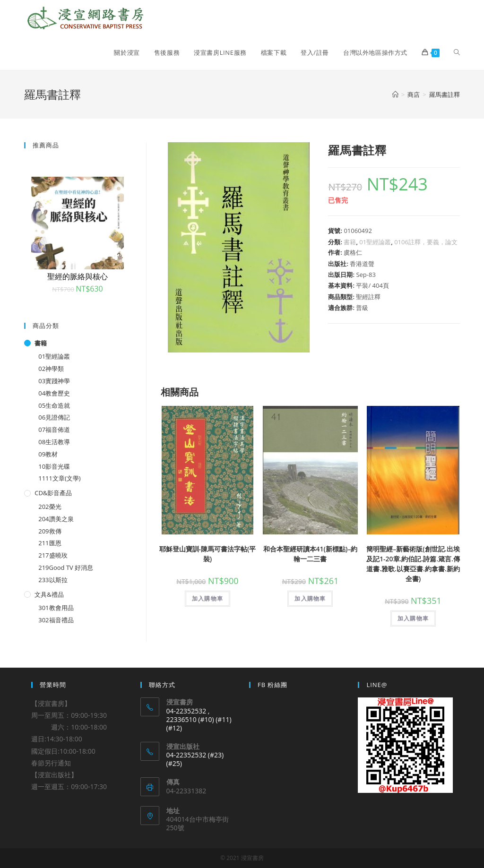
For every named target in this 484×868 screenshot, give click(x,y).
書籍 (350, 242)
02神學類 (51, 369)
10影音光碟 (54, 466)
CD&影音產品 (53, 493)
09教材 (48, 454)
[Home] (395, 95)
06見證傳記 (54, 417)
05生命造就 (54, 405)
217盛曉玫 (53, 555)
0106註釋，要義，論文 (426, 242)
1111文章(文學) (59, 478)
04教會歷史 (54, 393)
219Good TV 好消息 (66, 567)
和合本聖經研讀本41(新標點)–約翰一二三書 (311, 554)
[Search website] (457, 52)
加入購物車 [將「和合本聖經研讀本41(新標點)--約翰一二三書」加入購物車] (310, 598)
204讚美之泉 (56, 519)
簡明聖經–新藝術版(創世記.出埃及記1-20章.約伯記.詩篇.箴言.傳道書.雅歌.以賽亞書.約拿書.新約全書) (413, 564)
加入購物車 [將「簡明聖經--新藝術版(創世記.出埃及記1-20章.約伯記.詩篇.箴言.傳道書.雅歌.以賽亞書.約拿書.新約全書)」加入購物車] (413, 618)
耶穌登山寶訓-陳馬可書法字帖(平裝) (208, 554)
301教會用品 (56, 608)
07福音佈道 (54, 430)
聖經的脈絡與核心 (78, 276)
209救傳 (50, 531)
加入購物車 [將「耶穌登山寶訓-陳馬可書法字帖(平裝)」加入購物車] (207, 598)
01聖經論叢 (375, 242)
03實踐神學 (54, 381)
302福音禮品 (56, 620)
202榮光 (50, 507)
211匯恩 (50, 543)
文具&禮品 (49, 594)
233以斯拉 (53, 580)
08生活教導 (54, 442)
